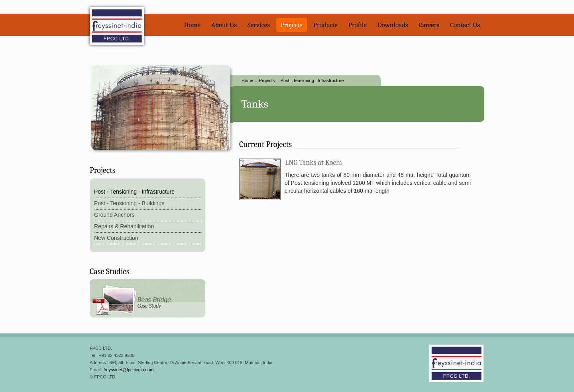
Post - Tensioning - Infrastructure (312, 80)
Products (325, 25)
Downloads (393, 25)
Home (192, 25)
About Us (224, 25)
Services (259, 25)
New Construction (116, 238)
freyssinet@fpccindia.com (129, 370)
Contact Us (465, 25)
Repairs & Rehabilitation (124, 226)
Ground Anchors (114, 215)
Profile (358, 25)
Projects (292, 25)
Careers (429, 25)
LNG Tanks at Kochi (314, 163)
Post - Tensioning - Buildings (129, 203)
